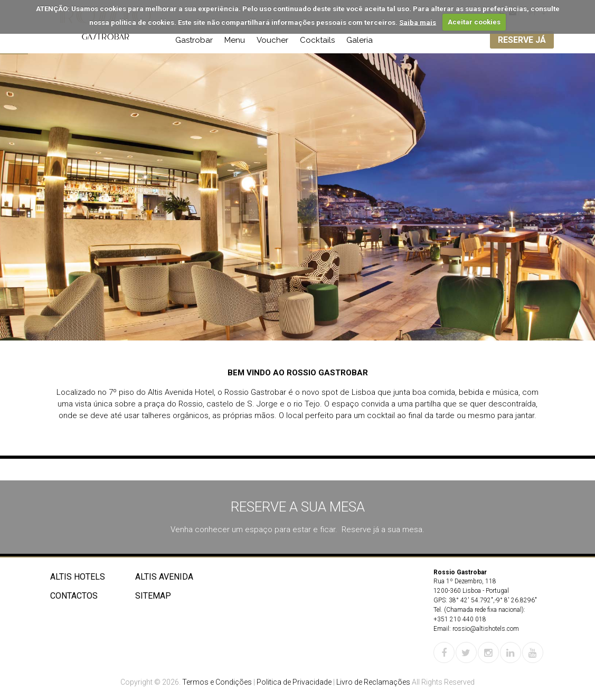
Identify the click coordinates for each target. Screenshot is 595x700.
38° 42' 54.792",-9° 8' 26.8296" (493, 600)
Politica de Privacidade (294, 682)
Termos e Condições (217, 682)
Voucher (272, 40)
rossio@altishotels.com (486, 629)
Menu (235, 40)
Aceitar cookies (474, 22)
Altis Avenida (164, 577)
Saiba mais (418, 22)
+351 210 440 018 (460, 619)
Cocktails (317, 40)
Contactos (74, 596)
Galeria (360, 40)
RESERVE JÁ (522, 40)
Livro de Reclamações (373, 682)
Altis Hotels (78, 577)
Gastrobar (194, 40)
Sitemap (153, 596)
